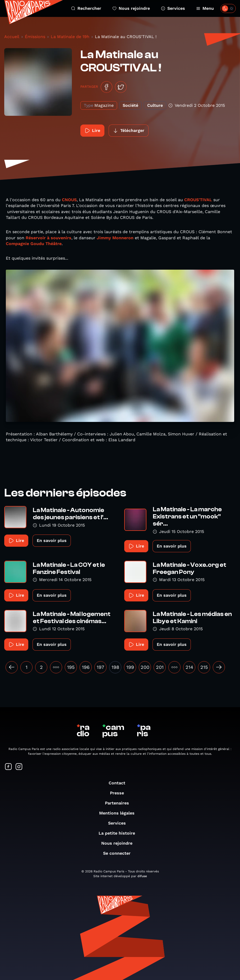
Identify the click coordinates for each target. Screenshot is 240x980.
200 (145, 667)
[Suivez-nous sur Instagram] (19, 767)
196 (86, 667)
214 (189, 667)
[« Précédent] (12, 667)
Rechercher (86, 8)
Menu (205, 8)
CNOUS (69, 200)
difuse (142, 876)
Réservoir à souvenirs (49, 238)
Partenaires (120, 803)
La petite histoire (119, 833)
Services (173, 8)
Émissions (35, 37)
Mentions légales (119, 813)
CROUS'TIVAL (199, 200)
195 (71, 667)
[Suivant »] (219, 667)
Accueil (12, 37)
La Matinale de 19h (70, 37)
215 (204, 667)
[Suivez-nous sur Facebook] (8, 767)
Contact (120, 783)
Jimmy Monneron (115, 238)
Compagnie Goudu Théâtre (34, 244)
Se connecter (119, 853)
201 (160, 667)
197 (100, 667)
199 (130, 667)
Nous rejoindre (131, 8)
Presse (120, 793)
